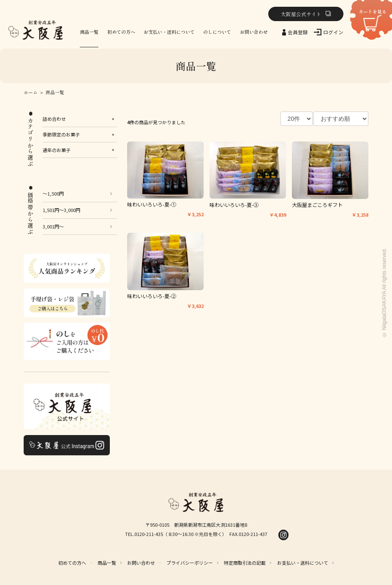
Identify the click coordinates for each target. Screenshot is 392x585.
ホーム (31, 92)
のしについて (217, 32)
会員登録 (298, 32)
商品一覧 (89, 32)
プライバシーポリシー (190, 563)
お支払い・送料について (169, 32)
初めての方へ (121, 32)
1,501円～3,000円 (61, 210)
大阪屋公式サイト (301, 14)
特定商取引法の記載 (245, 563)
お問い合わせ (254, 32)
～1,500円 (53, 193)
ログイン (333, 32)
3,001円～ (53, 226)
